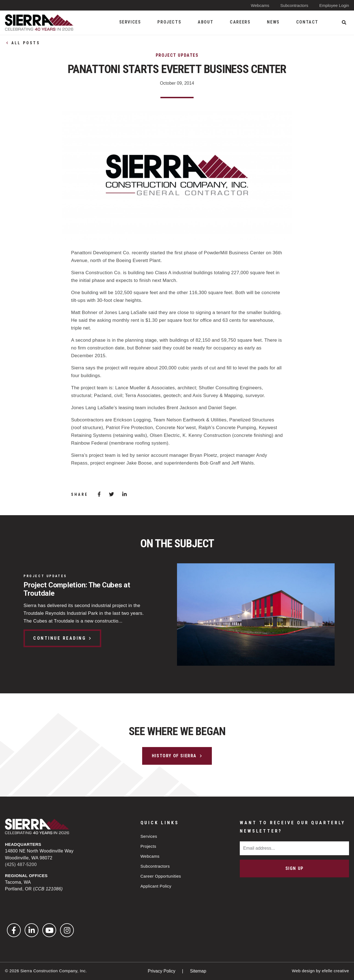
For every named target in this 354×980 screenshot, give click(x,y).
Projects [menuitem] (169, 22)
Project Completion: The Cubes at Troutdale (77, 589)
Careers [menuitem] (240, 22)
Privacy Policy (162, 971)
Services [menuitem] (130, 22)
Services (149, 836)
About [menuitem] (205, 22)
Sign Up (295, 868)
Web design (303, 971)
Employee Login (334, 5)
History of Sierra (174, 756)
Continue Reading (60, 638)
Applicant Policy (156, 886)
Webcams (260, 5)
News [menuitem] (273, 22)
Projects (148, 846)
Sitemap (198, 971)
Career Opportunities (161, 876)
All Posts (26, 43)
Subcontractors (294, 5)
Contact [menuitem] (307, 22)
